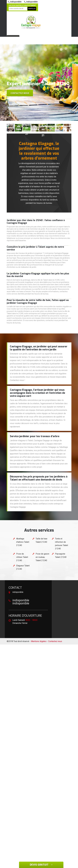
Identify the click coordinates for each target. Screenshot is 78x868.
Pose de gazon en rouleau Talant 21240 (42, 557)
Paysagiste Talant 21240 (61, 555)
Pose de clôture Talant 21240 (22, 557)
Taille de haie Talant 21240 (41, 540)
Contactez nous (55, 641)
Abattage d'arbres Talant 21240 (23, 542)
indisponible (15, 2)
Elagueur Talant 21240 (23, 567)
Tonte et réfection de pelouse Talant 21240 (62, 544)
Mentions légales (39, 641)
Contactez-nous (20, 93)
